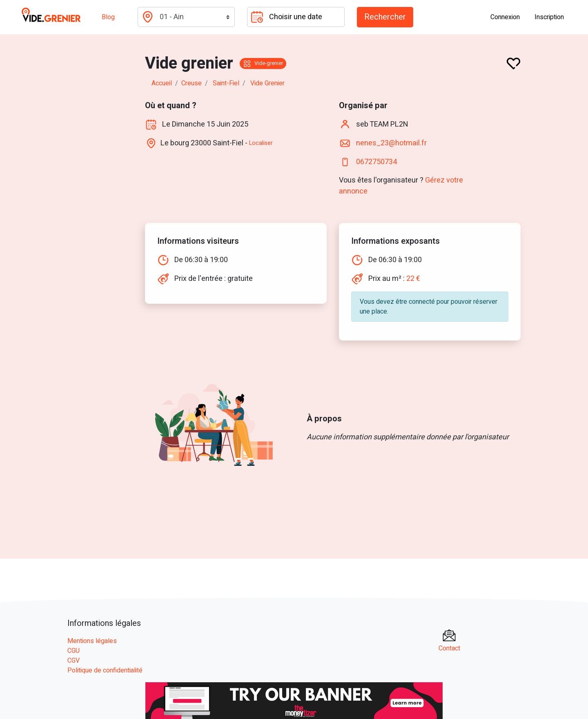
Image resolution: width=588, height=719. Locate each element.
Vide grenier (267, 83)
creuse (192, 83)
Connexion (505, 17)
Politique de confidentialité (105, 670)
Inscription (549, 17)
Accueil (162, 83)
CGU (73, 651)
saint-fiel (226, 83)
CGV (73, 661)
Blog (108, 17)
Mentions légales (92, 641)
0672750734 (376, 161)
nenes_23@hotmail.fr (391, 143)
